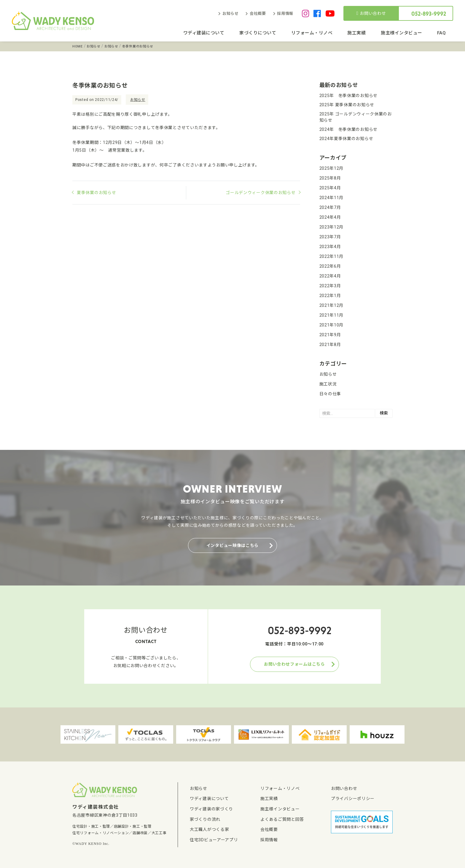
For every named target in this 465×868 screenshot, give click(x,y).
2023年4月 (330, 247)
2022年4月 (330, 276)
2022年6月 (330, 266)
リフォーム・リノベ (312, 33)
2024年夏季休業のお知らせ (346, 139)
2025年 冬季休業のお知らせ (349, 96)
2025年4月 (330, 188)
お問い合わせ (371, 13)
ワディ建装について (204, 33)
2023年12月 (332, 227)
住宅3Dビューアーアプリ (214, 840)
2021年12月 (332, 305)
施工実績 (356, 33)
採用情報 (285, 14)
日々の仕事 (330, 394)
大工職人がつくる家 (209, 829)
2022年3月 (330, 286)
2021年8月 (330, 345)
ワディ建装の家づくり (211, 809)
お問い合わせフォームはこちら (294, 664)
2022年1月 (330, 296)
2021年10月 (332, 325)
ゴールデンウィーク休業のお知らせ (261, 193)
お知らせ (231, 14)
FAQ (442, 33)
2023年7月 (330, 237)
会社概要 (258, 14)
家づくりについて (258, 33)
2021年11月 (332, 315)
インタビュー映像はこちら (232, 545)
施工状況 (328, 384)
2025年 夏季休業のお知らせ (347, 105)
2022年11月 (332, 256)
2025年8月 (330, 178)
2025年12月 (332, 168)
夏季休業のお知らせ (96, 193)
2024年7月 (330, 207)
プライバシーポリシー (353, 799)
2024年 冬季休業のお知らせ (349, 129)
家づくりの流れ (205, 819)
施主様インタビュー (402, 33)
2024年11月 (332, 198)
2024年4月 (330, 217)
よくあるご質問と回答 (282, 819)
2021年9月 (330, 335)
